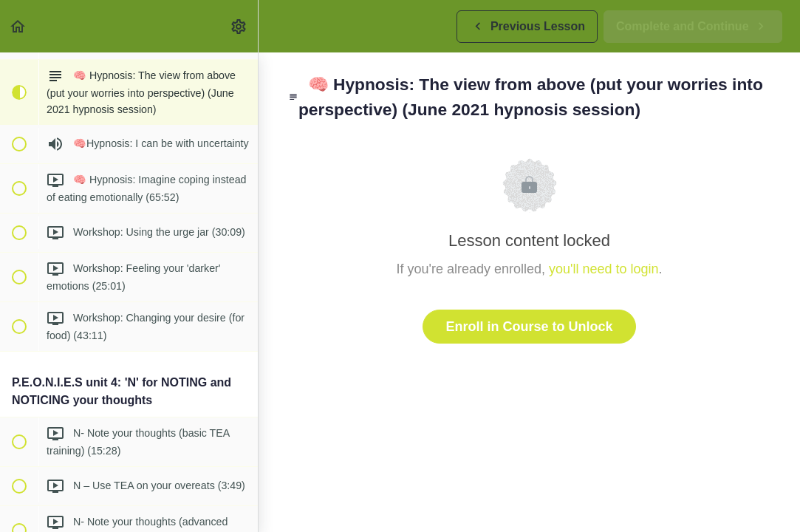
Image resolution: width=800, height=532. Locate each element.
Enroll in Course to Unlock (529, 327)
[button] (18, 26)
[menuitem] (239, 26)
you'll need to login (604, 269)
